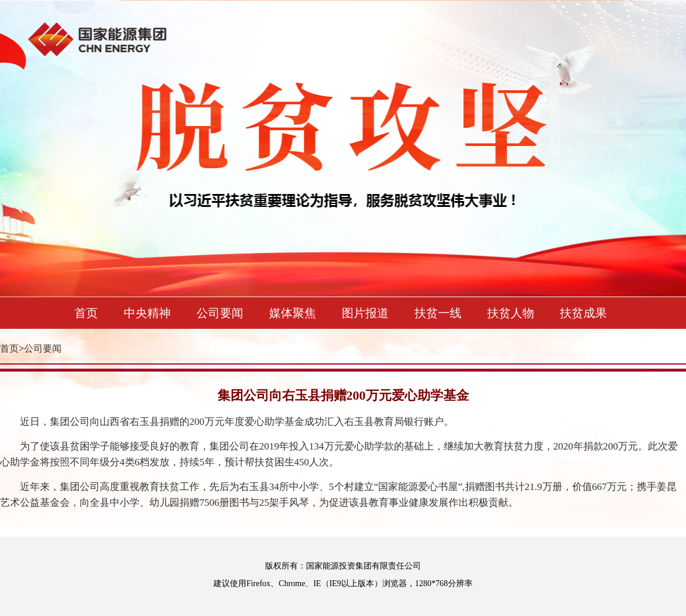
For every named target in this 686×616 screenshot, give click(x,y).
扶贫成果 (583, 313)
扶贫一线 (438, 313)
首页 (86, 313)
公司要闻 (220, 313)
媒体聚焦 (293, 313)
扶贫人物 (511, 313)
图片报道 (365, 313)
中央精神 (147, 313)
